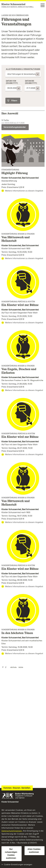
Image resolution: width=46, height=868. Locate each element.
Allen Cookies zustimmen (34, 851)
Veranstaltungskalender (15, 127)
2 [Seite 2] (6, 667)
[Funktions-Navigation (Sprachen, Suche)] (43, 6)
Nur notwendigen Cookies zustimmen (11, 854)
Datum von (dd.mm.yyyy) (12, 82)
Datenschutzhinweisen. (12, 831)
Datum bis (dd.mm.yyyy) (31, 82)
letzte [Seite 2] (21, 667)
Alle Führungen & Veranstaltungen (23, 69)
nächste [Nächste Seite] (13, 667)
